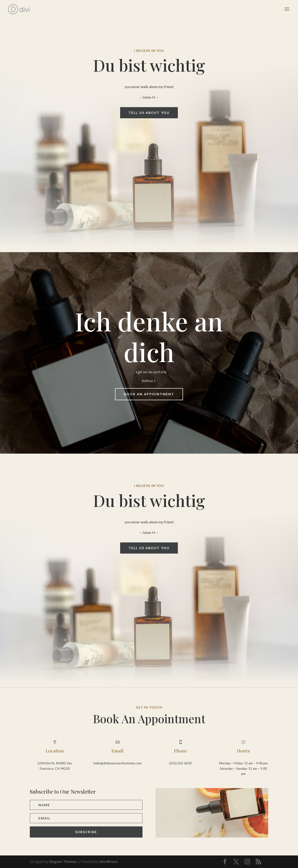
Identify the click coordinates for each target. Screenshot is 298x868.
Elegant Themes (63, 862)
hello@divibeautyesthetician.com (117, 763)
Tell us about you (149, 113)
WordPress (109, 862)
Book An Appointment (149, 394)
